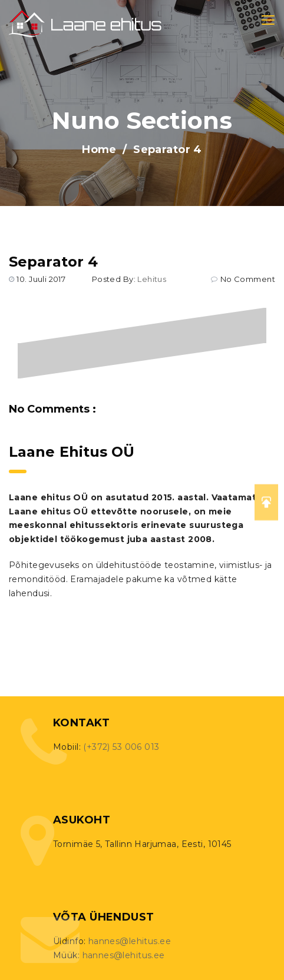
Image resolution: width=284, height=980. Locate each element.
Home (99, 150)
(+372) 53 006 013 (121, 747)
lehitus (152, 279)
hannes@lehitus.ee (130, 941)
